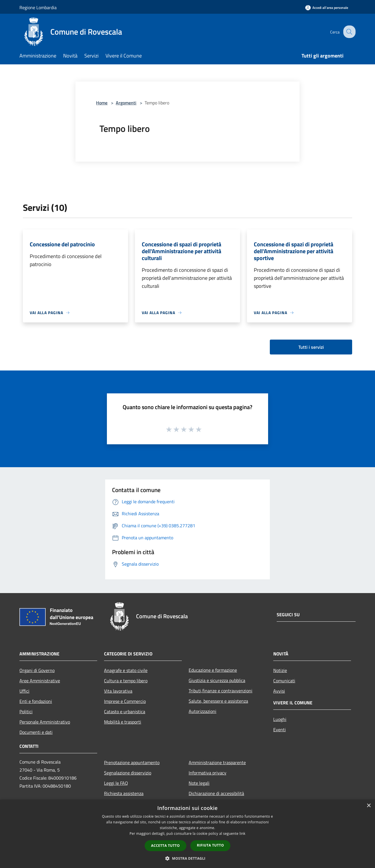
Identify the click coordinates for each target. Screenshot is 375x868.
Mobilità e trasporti (123, 722)
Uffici (24, 691)
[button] (187, 858)
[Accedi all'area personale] (327, 8)
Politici (26, 712)
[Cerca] (349, 32)
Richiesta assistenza (124, 793)
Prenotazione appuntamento (132, 762)
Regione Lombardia (38, 7)
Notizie (280, 670)
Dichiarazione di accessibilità (216, 793)
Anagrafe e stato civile (126, 670)
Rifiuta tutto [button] (211, 845)
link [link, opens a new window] (243, 834)
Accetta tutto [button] (165, 846)
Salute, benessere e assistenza (218, 701)
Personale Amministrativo (45, 722)
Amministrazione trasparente (217, 762)
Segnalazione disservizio (128, 773)
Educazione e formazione (213, 670)
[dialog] (187, 834)
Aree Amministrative (40, 681)
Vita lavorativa (118, 691)
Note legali (199, 783)
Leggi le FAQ (116, 783)
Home (102, 103)
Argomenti (126, 103)
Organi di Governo (37, 670)
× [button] (369, 806)
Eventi (280, 730)
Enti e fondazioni (36, 701)
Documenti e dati (36, 732)
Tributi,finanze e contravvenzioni (221, 691)
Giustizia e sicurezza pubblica (217, 680)
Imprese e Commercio (125, 701)
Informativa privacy (208, 773)
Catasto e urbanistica (125, 712)
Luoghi (280, 719)
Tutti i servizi (311, 347)
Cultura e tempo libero (126, 681)
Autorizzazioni (203, 711)
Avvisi (279, 691)
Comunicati (284, 681)
